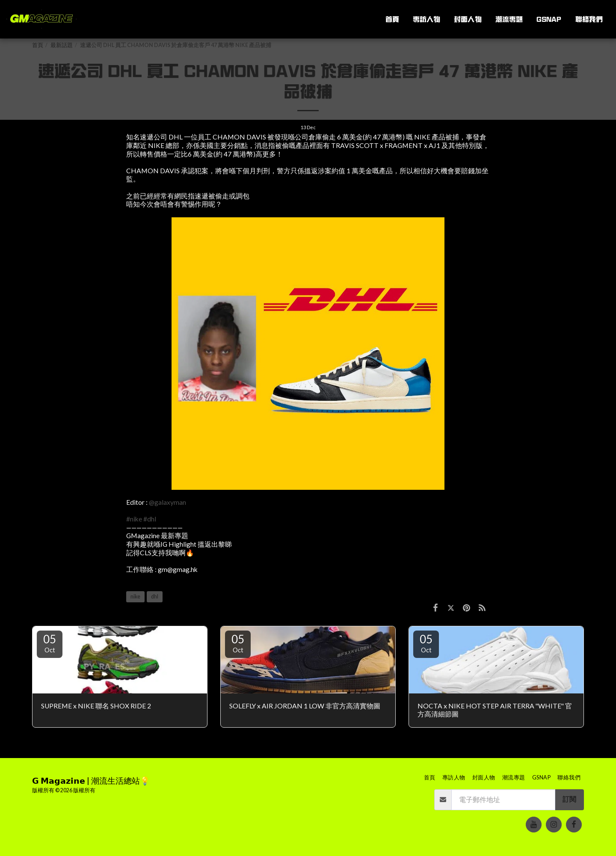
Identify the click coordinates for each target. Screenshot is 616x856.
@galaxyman (167, 502)
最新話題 (62, 45)
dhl (155, 597)
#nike (134, 519)
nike (135, 597)
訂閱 (569, 799)
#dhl (150, 519)
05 (50, 643)
